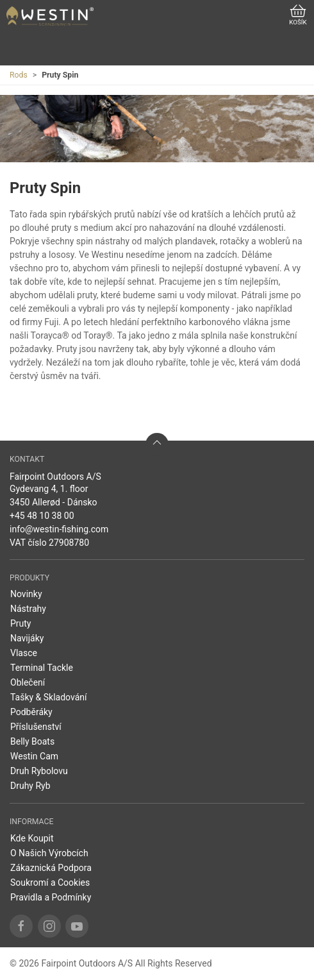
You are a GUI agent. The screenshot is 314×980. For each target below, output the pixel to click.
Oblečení (28, 682)
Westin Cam (34, 756)
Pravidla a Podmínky (51, 897)
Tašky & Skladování (49, 697)
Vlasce (24, 653)
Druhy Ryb (30, 786)
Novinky (26, 594)
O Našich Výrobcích (49, 853)
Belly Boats (32, 741)
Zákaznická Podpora (51, 868)
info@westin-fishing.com (59, 529)
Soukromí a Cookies (50, 883)
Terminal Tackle (42, 668)
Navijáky (27, 638)
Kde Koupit (32, 838)
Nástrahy (28, 609)
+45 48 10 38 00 (42, 516)
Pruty (21, 623)
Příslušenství (36, 727)
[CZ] (50, 16)
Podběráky (31, 712)
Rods (19, 75)
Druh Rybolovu (39, 771)
